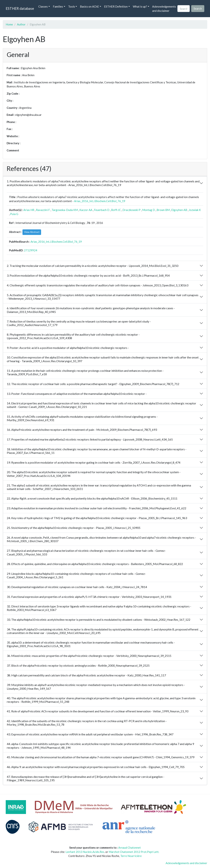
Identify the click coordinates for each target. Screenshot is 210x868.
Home (9, 24)
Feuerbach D (102, 210)
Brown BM (163, 210)
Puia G (14, 214)
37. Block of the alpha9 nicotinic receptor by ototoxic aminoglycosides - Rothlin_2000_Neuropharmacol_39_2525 (78, 665)
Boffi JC (116, 210)
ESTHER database (20, 8)
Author (21, 24)
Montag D (149, 210)
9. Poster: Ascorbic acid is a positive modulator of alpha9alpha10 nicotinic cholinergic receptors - (68, 348)
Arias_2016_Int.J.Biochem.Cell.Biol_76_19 (100, 201)
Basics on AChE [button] (89, 6)
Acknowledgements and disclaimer (164, 9)
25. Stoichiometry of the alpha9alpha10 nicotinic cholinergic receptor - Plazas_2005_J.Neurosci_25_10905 (74, 528)
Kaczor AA (86, 210)
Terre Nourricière (131, 856)
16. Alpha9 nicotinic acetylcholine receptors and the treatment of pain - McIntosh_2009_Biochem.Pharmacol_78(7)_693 (82, 430)
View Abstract (32, 232)
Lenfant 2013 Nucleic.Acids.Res (85, 852)
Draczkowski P (132, 210)
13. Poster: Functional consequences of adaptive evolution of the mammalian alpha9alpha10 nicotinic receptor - (77, 394)
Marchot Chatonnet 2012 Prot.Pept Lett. (134, 852)
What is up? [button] (140, 6)
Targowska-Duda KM (65, 210)
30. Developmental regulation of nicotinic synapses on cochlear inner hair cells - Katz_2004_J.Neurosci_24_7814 (77, 587)
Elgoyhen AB (179, 210)
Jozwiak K (195, 210)
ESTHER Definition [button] (116, 6)
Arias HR (29, 210)
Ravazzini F (43, 210)
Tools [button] (72, 6)
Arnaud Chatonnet (129, 848)
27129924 (31, 250)
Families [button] (58, 6)
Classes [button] (43, 6)
